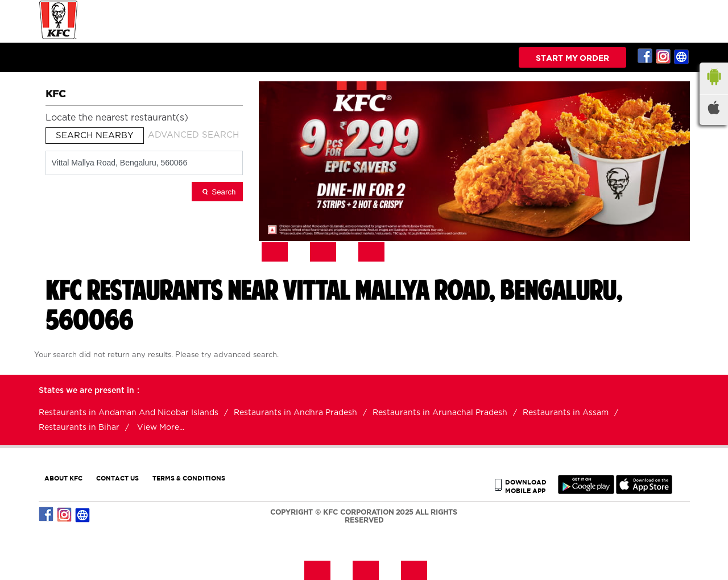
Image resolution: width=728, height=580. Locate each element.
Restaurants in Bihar (79, 428)
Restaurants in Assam (566, 413)
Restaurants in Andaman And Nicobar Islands (129, 413)
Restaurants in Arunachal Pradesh (440, 413)
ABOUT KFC (63, 478)
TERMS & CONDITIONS (189, 478)
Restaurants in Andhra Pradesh (295, 413)
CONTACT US (117, 478)
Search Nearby (95, 136)
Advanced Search (193, 135)
